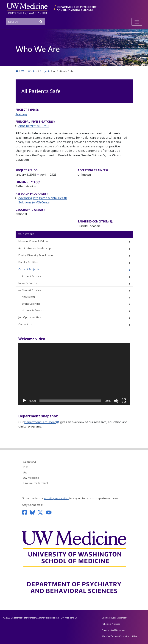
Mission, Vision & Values (33, 241)
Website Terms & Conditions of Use (119, 636)
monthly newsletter (56, 498)
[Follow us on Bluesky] (34, 512)
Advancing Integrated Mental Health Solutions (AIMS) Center (43, 200)
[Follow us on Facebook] (26, 512)
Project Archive (31, 276)
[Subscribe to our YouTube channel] (50, 512)
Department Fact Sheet (40, 422)
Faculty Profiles (28, 262)
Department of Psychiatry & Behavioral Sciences (35, 618)
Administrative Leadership (35, 248)
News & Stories (31, 290)
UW (25, 472)
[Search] (25, 22)
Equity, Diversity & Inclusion (36, 255)
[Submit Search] (41, 22)
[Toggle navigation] (137, 22)
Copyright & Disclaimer (114, 630)
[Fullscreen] (124, 401)
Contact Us (25, 324)
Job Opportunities (29, 317)
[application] (74, 374)
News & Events (27, 283)
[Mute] (116, 401)
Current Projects (29, 269)
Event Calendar (31, 304)
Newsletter (29, 297)
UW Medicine (31, 478)
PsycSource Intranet (36, 483)
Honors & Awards (33, 310)
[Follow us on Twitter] (42, 512)
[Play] (24, 401)
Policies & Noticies (111, 624)
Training (21, 114)
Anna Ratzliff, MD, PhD (34, 126)
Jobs (26, 467)
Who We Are (26, 234)
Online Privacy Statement (114, 618)
